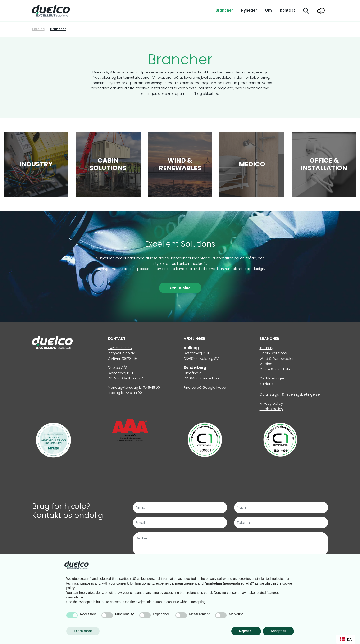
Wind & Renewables (277, 359)
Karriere (266, 384)
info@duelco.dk (121, 353)
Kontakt (287, 10)
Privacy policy (271, 403)
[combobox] (346, 639)
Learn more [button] (83, 631)
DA (346, 639)
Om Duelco (180, 288)
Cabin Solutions (273, 353)
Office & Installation (277, 369)
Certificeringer (272, 378)
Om (268, 10)
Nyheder (249, 10)
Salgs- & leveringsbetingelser (295, 394)
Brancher (224, 10)
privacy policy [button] (216, 579)
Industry (266, 348)
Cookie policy (271, 409)
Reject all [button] (246, 631)
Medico (266, 364)
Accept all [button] (278, 631)
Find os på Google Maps (205, 387)
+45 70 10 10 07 (120, 348)
